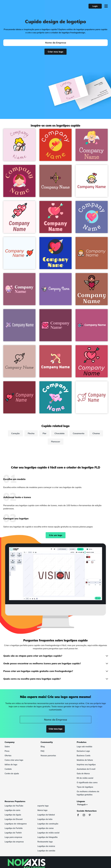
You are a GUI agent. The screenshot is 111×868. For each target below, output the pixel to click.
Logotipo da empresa (14, 842)
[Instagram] (85, 815)
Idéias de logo (11, 765)
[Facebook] (79, 815)
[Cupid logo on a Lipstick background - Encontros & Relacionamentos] (19, 181)
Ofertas (8, 756)
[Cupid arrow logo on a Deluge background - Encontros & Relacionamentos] (19, 325)
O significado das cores (87, 783)
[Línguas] (82, 805)
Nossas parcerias (48, 756)
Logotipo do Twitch (13, 833)
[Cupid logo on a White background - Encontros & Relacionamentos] (92, 181)
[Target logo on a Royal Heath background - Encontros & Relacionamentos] (92, 325)
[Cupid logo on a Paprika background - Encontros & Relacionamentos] (19, 397)
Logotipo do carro (12, 810)
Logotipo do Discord (14, 819)
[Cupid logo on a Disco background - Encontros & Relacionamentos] (55, 217)
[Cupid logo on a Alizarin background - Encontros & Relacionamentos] (55, 145)
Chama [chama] (96, 433)
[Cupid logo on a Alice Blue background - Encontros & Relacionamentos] (19, 253)
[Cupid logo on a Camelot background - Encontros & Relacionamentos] (55, 325)
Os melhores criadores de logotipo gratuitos (88, 793)
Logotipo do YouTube (14, 806)
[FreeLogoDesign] (24, 6)
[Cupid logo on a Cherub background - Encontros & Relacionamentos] (19, 145)
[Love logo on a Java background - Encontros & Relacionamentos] (55, 397)
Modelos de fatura (85, 760)
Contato (8, 769)
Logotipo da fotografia (47, 837)
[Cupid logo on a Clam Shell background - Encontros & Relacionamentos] (19, 361)
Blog (43, 747)
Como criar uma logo (14, 760)
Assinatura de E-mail (86, 769)
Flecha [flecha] (31, 433)
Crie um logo (56, 535)
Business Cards (84, 756)
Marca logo (42, 810)
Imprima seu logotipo (86, 765)
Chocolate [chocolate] (60, 433)
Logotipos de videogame (16, 824)
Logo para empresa (13, 837)
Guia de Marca (83, 774)
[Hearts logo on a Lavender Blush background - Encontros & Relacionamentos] (19, 217)
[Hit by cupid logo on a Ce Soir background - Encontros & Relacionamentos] (55, 289)
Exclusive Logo (83, 751)
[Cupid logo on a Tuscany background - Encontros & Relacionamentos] (92, 253)
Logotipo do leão (45, 819)
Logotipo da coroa (46, 828)
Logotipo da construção (48, 824)
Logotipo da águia (13, 815)
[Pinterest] (91, 815)
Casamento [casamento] (79, 433)
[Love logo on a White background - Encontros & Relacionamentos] (92, 397)
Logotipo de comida (46, 851)
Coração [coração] (15, 433)
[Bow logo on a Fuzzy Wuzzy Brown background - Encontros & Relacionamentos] (55, 361)
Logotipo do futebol (46, 815)
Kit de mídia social (85, 778)
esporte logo (43, 806)
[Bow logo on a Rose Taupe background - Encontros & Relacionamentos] (55, 181)
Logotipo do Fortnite (14, 828)
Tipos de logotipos (85, 787)
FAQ (42, 751)
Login (95, 6)
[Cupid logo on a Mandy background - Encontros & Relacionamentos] (92, 361)
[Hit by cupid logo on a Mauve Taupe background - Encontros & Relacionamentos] (19, 289)
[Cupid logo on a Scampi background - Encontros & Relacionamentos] (92, 217)
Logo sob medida (84, 747)
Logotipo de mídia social (48, 833)
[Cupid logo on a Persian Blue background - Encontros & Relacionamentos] (55, 253)
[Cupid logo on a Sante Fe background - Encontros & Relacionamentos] (92, 289)
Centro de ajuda (12, 774)
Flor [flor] (44, 433)
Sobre (7, 747)
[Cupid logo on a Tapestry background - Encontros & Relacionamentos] (92, 145)
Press (7, 751)
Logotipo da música (46, 846)
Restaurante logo (45, 842)
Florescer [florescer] (56, 442)
